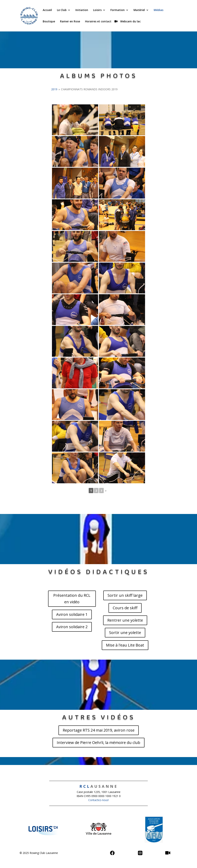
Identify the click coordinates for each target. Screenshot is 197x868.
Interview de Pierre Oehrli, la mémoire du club (98, 742)
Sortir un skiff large (125, 595)
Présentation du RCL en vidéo (72, 599)
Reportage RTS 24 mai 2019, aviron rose (99, 730)
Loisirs (97, 10)
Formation (118, 10)
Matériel (139, 10)
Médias (159, 10)
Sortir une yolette (125, 633)
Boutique (49, 22)
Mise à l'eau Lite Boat (125, 645)
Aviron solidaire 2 (72, 627)
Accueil (47, 10)
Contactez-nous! (98, 800)
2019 (54, 89)
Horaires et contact (98, 22)
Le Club (62, 10)
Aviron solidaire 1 (72, 614)
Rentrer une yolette (125, 620)
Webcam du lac (130, 22)
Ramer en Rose (70, 22)
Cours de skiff (125, 608)
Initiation (82, 10)
